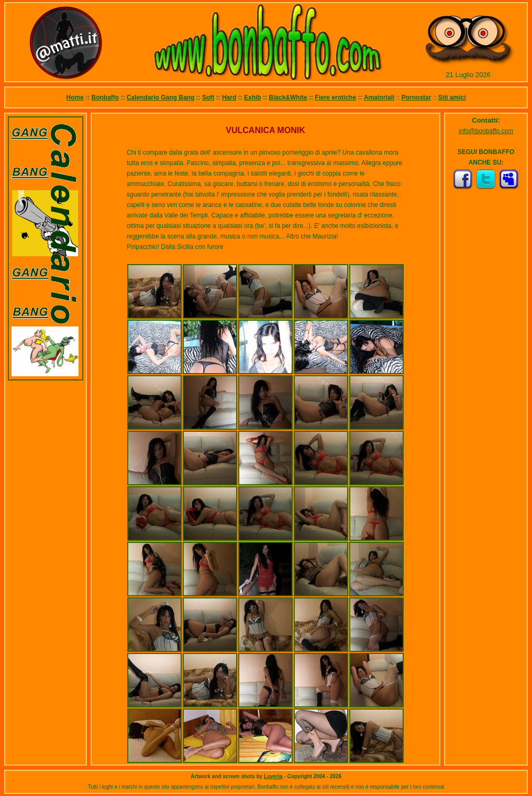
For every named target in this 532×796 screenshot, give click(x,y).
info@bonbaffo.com (486, 131)
